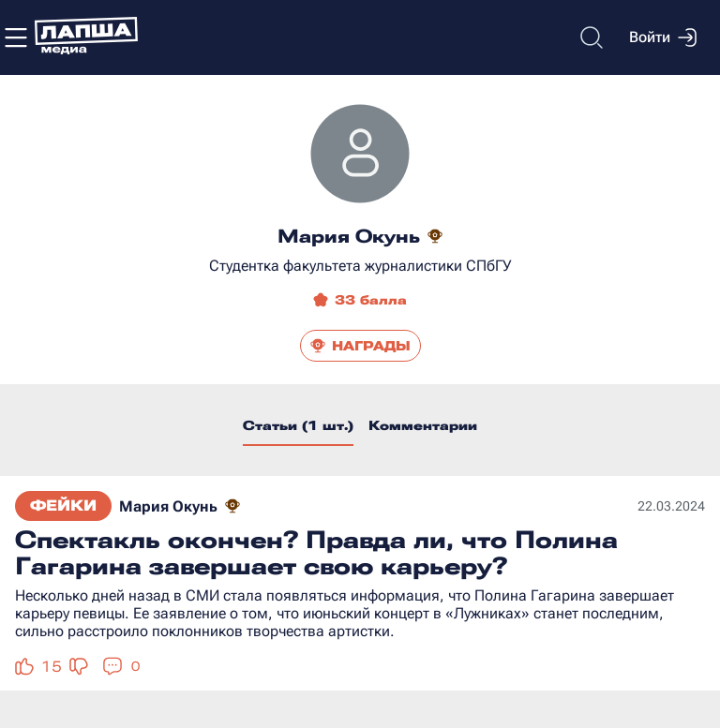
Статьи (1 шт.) (298, 425)
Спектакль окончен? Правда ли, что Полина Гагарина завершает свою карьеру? (316, 553)
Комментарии (423, 425)
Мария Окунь (168, 506)
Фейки (63, 505)
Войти (663, 37)
